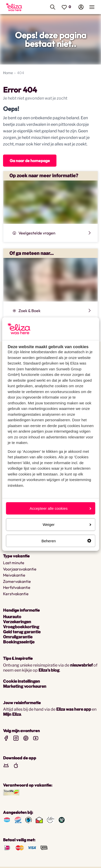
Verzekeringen (17, 622)
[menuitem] (17, 7)
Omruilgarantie (18, 637)
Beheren (66, 541)
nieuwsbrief (81, 665)
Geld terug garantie (22, 632)
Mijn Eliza (12, 714)
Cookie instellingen (22, 681)
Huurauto (12, 617)
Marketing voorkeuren (25, 686)
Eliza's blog (49, 670)
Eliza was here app (74, 709)
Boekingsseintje (19, 642)
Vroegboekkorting (21, 627)
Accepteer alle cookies (60, 508)
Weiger (67, 525)
